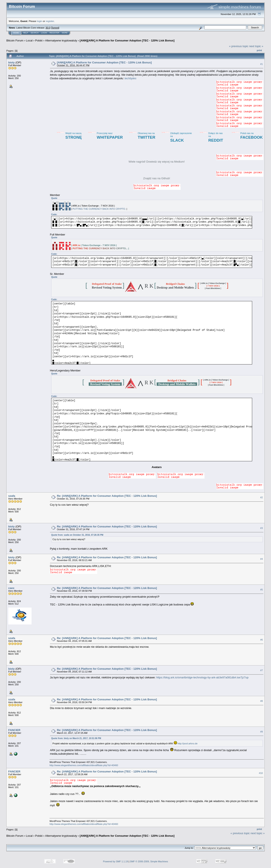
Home (16, 33)
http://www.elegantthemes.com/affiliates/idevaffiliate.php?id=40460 (84, 765)
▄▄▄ (62, 203)
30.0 (48, 28)
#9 (261, 732)
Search (35, 33)
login (40, 21)
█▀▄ (62, 209)
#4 (261, 559)
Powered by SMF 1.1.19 (116, 861)
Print (259, 50)
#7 (261, 670)
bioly (11, 62)
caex (11, 588)
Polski (39, 40)
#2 (261, 498)
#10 (261, 773)
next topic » (256, 46)
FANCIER (14, 730)
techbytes (130, 78)
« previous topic (239, 46)
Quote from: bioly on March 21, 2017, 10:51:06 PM (76, 738)
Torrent (55, 28)
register (50, 21)
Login (44, 33)
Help (26, 33)
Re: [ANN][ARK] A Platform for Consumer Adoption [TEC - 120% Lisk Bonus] (107, 496)
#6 (261, 640)
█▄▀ (68, 206)
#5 (261, 590)
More (65, 33)
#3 (261, 528)
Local (29, 40)
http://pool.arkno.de (188, 743)
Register (54, 33)
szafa (12, 496)
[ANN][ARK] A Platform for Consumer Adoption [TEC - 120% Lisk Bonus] (127, 40)
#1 (261, 64)
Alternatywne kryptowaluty (61, 40)
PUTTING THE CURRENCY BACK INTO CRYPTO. (99, 209)
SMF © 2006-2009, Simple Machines (149, 861)
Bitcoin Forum (15, 40)
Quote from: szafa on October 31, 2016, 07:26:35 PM (77, 535)
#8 (261, 701)
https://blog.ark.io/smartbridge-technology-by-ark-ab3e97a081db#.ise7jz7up (202, 677)
